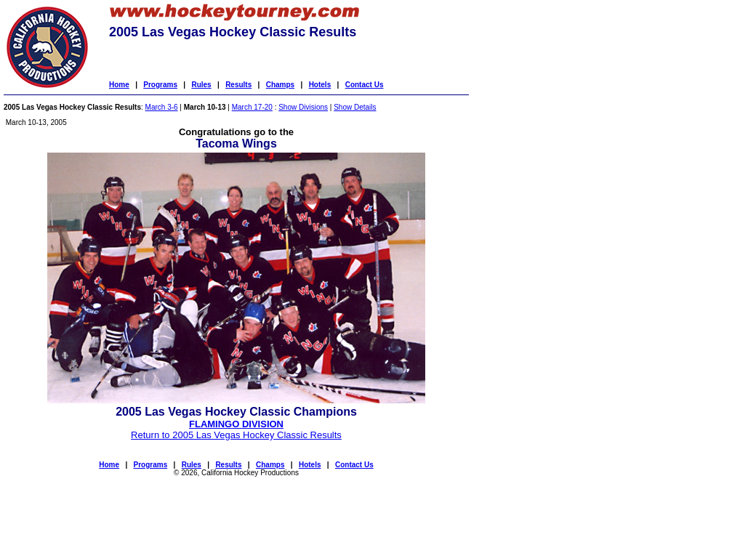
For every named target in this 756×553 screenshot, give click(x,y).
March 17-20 (252, 107)
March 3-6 (162, 107)
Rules (201, 85)
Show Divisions (303, 107)
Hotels (320, 85)
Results (238, 85)
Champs (280, 85)
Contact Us (365, 85)
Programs (160, 85)
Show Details (355, 107)
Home (119, 85)
